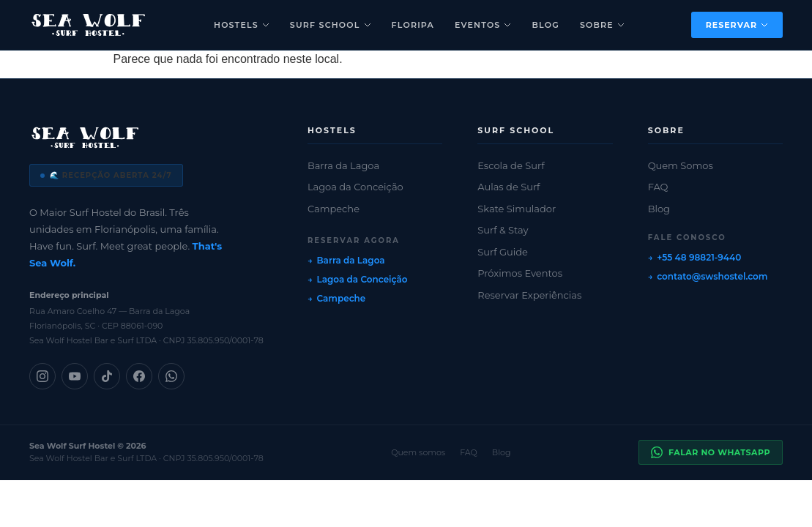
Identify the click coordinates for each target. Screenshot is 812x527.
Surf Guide (503, 252)
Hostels (242, 25)
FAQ (658, 187)
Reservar (737, 25)
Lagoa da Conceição (355, 187)
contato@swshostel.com (712, 276)
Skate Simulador (517, 209)
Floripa (413, 25)
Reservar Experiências (529, 295)
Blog (545, 25)
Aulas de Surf (509, 187)
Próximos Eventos (520, 273)
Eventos (483, 25)
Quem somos (418, 452)
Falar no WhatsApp (711, 452)
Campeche (334, 209)
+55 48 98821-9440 (699, 257)
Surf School (331, 25)
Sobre (602, 25)
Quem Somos (681, 165)
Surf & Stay (503, 230)
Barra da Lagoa (343, 165)
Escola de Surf (511, 165)
